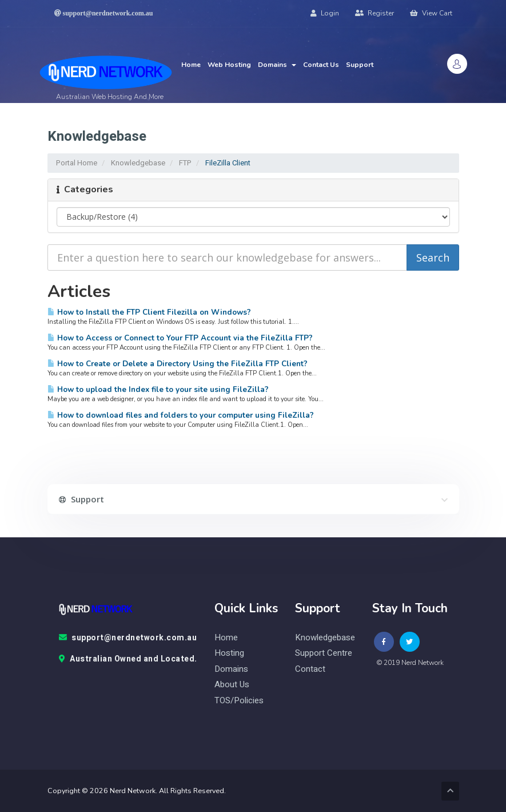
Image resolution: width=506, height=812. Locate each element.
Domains (277, 65)
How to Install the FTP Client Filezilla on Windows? (149, 312)
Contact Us (321, 65)
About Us (232, 685)
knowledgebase (325, 638)
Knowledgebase (138, 163)
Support (360, 65)
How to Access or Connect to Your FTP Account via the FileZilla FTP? (180, 338)
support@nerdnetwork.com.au (128, 638)
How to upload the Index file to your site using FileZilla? (158, 389)
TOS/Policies (239, 701)
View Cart (431, 13)
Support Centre (324, 653)
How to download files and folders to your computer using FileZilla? (181, 415)
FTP (185, 163)
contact (310, 669)
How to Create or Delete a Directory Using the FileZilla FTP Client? (178, 364)
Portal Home (77, 163)
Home (191, 65)
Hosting (229, 653)
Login (325, 13)
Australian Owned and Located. (128, 659)
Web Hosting (229, 65)
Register (374, 13)
